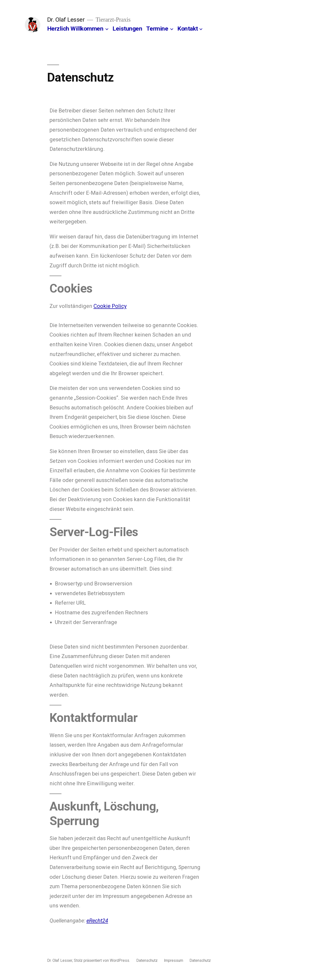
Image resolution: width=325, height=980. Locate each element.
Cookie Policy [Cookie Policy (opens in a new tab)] (110, 306)
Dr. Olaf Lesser (66, 20)
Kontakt (188, 29)
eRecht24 (97, 921)
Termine (157, 29)
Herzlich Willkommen (75, 29)
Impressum (174, 960)
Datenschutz (147, 960)
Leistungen (127, 29)
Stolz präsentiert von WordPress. (102, 960)
